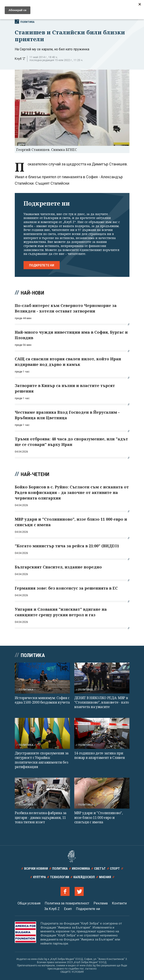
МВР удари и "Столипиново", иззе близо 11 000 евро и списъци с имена (99, 817)
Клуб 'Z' (20, 59)
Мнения (105, 877)
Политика (25, 22)
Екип (68, 909)
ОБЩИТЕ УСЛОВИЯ (72, 972)
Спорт (115, 869)
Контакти (119, 903)
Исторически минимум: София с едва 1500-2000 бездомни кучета (42, 700)
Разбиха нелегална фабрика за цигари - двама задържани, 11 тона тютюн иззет (41, 817)
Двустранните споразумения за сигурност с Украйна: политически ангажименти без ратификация (42, 760)
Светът (100, 869)
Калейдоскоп (84, 877)
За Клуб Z (52, 909)
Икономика (81, 869)
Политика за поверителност (67, 903)
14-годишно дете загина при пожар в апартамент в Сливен (100, 755)
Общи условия (29, 903)
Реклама (101, 903)
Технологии (60, 877)
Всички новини (103, 6)
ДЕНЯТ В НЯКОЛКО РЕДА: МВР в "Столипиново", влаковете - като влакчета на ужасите (102, 702)
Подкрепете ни (42, 265)
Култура (39, 877)
